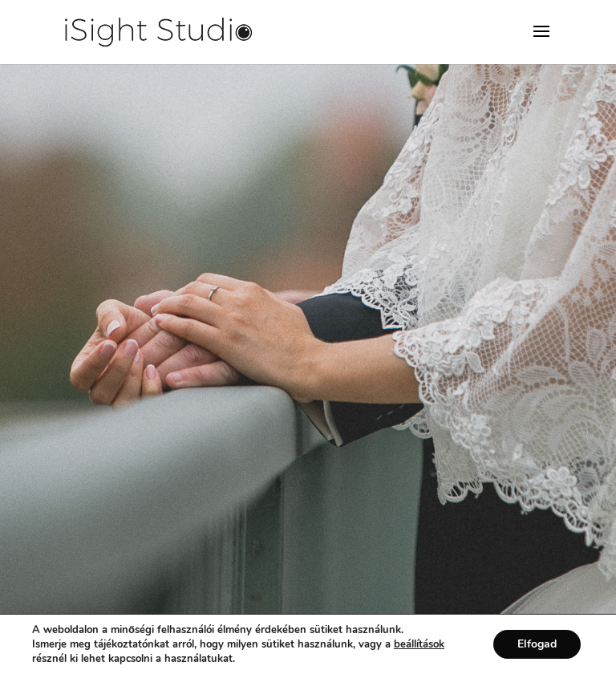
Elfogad (537, 644)
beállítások (419, 644)
